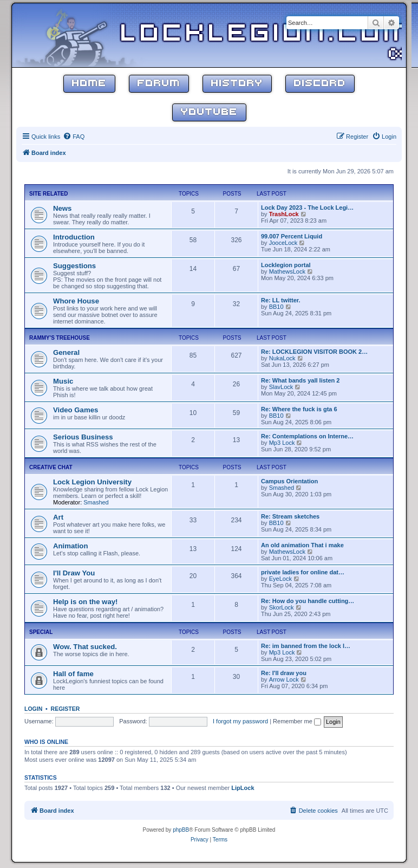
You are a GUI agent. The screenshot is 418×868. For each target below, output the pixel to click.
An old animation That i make (302, 545)
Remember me (297, 721)
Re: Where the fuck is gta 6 (299, 409)
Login (33, 709)
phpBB (181, 830)
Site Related (48, 194)
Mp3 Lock (282, 443)
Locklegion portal (286, 265)
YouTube (209, 112)
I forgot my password (240, 721)
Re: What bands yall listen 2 (300, 380)
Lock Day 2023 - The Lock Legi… (307, 208)
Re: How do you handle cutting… (308, 601)
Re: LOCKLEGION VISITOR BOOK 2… (314, 352)
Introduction (74, 237)
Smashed (96, 502)
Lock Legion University (92, 482)
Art (58, 517)
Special (41, 632)
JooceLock (283, 243)
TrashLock (284, 214)
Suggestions (74, 266)
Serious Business (83, 437)
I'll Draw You (74, 573)
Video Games (76, 410)
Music (63, 381)
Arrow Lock (284, 679)
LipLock (243, 788)
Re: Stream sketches (290, 516)
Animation (70, 546)
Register (66, 709)
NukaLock (282, 358)
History (237, 84)
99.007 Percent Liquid (292, 236)
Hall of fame (73, 674)
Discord (320, 84)
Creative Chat (51, 467)
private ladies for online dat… (303, 572)
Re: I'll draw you (284, 673)
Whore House (76, 301)
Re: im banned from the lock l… (306, 646)
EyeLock (280, 579)
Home (89, 84)
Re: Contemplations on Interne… (307, 436)
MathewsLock (287, 271)
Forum (159, 84)
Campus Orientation (289, 481)
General (66, 352)
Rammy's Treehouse (60, 338)
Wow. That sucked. (85, 647)
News (62, 208)
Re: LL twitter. (281, 300)
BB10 (276, 307)
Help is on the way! (85, 602)
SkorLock (282, 607)
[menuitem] (74, 137)
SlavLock (281, 387)
